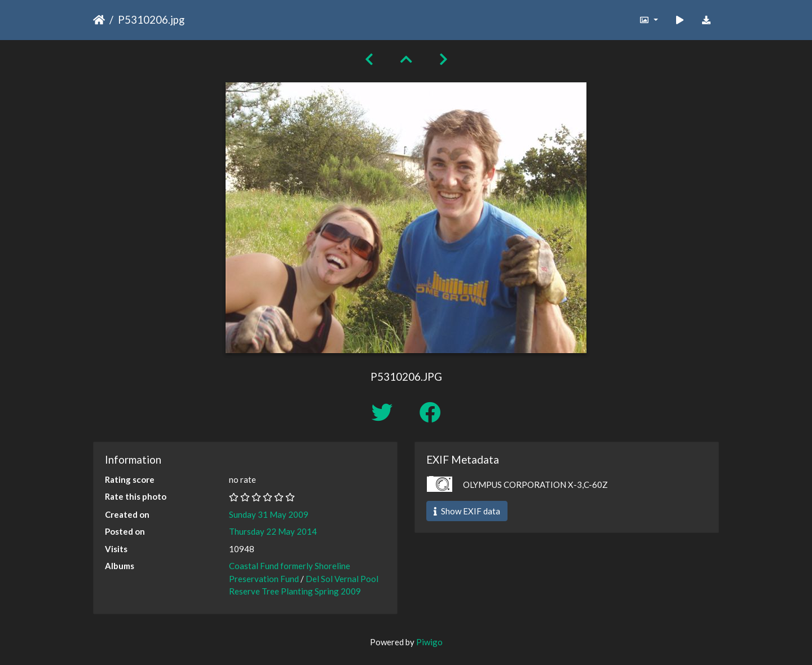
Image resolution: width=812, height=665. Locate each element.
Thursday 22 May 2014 (273, 531)
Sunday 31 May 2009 (269, 514)
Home (99, 20)
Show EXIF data (467, 511)
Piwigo (429, 642)
